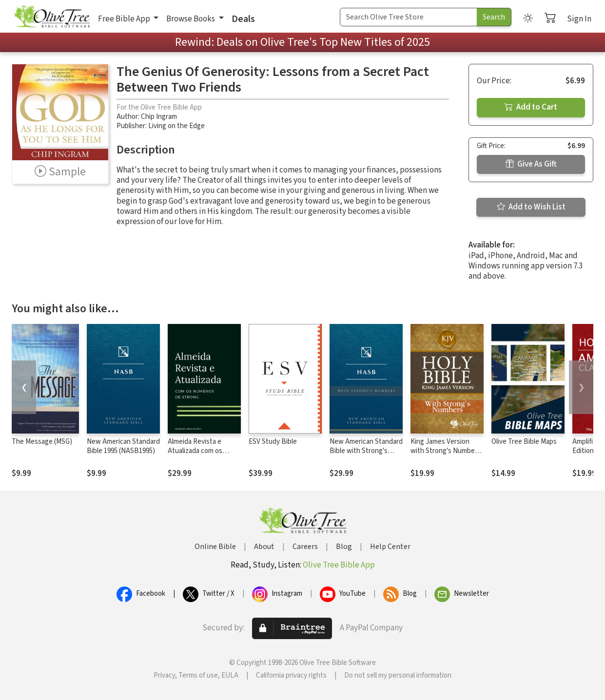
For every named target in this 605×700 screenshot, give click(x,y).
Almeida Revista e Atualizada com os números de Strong (197, 451)
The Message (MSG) (42, 442)
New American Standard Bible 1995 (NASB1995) (123, 446)
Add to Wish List (531, 207)
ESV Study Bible (273, 442)
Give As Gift (531, 164)
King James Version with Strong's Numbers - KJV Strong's (446, 451)
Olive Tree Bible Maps (524, 442)
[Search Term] (409, 17)
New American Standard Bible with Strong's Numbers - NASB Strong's (366, 455)
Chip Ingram (159, 117)
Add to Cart (531, 107)
